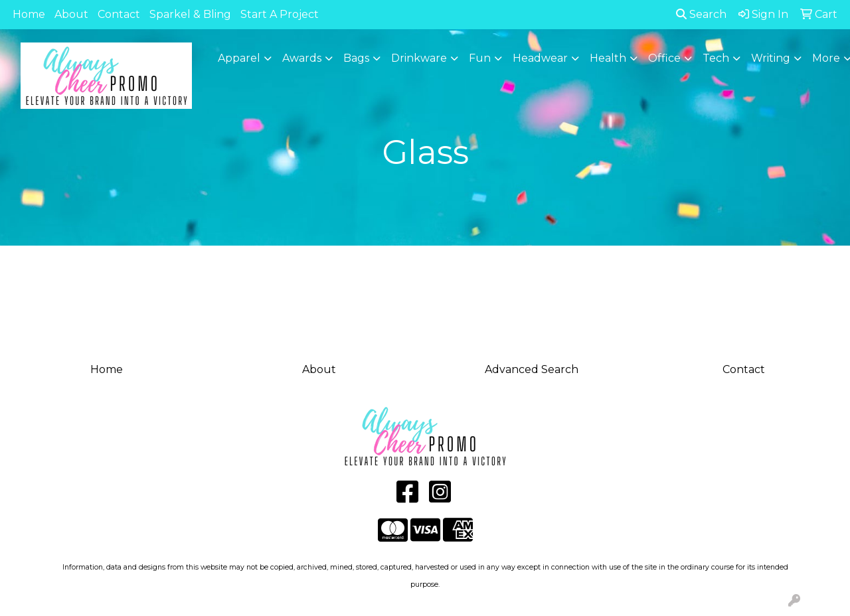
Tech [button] (716, 58)
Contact (119, 14)
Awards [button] (302, 58)
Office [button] (664, 58)
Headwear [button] (540, 58)
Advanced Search (532, 369)
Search (701, 14)
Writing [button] (771, 58)
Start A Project (280, 14)
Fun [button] (480, 58)
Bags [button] (356, 58)
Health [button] (608, 58)
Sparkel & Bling (190, 14)
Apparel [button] (239, 58)
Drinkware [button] (419, 58)
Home (29, 14)
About (71, 14)
